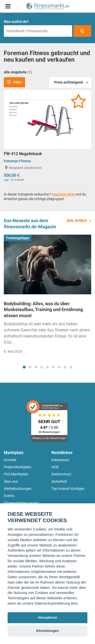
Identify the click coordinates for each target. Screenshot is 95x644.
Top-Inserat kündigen (68, 489)
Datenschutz (61, 474)
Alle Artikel (77, 221)
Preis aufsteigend (69, 82)
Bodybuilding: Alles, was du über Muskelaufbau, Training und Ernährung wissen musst (43, 310)
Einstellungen (48, 631)
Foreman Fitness (17, 161)
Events (9, 496)
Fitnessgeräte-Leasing (21, 503)
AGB (55, 467)
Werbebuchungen (18, 489)
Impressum (60, 460)
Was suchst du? (16, 22)
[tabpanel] (48, 296)
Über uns (11, 481)
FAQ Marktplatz (16, 474)
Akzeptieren (48, 617)
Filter (14, 82)
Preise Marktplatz (18, 467)
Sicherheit (59, 481)
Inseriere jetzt (63, 194)
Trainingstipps (18, 238)
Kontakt (10, 460)
